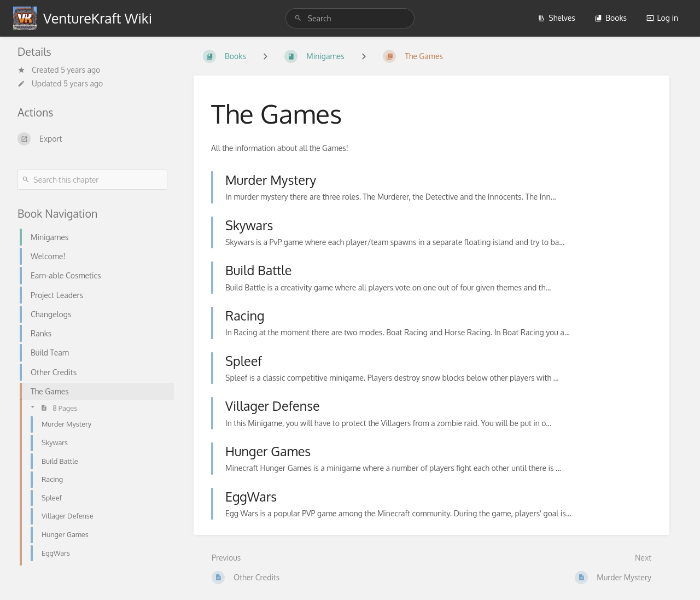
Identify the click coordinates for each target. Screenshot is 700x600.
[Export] (92, 139)
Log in (662, 18)
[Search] (300, 18)
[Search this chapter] (92, 180)
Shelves (556, 18)
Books (611, 18)
